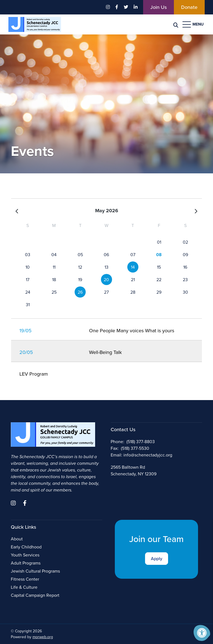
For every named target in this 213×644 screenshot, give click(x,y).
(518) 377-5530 (135, 448)
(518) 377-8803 (141, 442)
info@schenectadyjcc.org (148, 455)
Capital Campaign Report (35, 595)
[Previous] (17, 211)
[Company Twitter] (126, 7)
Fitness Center (25, 579)
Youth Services (25, 555)
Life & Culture (24, 587)
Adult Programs (26, 563)
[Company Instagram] (108, 7)
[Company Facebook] (117, 7)
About (17, 539)
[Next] (196, 211)
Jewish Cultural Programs (35, 571)
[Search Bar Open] (176, 25)
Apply (157, 559)
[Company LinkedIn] (136, 7)
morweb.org (43, 637)
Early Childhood (26, 547)
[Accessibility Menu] (202, 633)
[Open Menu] (194, 24)
